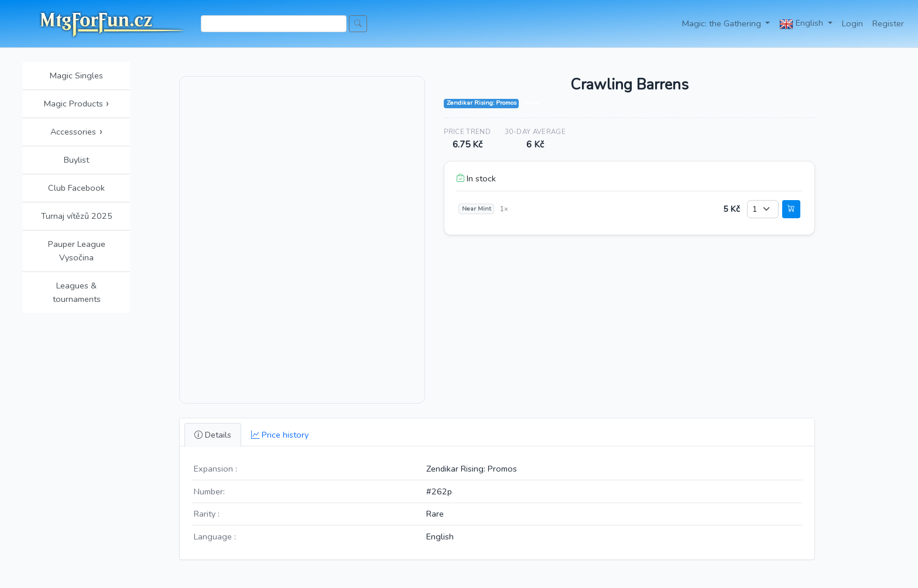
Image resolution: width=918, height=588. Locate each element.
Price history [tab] (280, 435)
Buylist (76, 160)
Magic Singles (76, 75)
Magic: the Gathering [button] (723, 23)
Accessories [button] (76, 132)
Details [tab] (213, 435)
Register (888, 23)
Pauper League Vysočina (77, 251)
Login (852, 23)
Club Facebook (76, 188)
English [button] (802, 24)
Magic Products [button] (77, 104)
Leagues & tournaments (77, 292)
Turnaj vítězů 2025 (77, 216)
